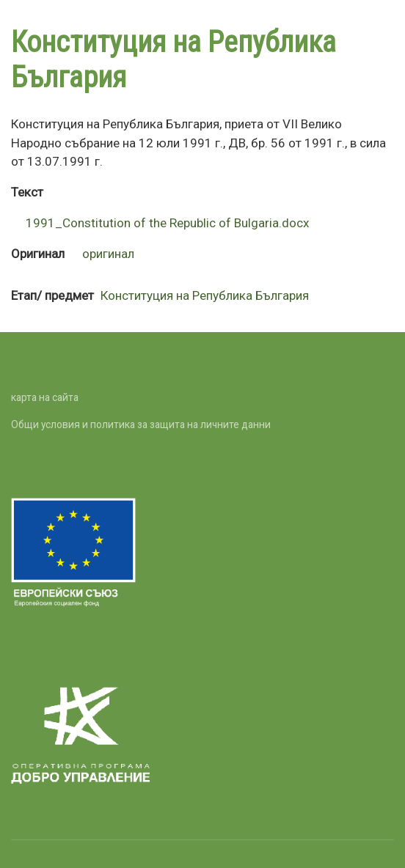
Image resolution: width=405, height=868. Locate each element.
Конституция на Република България (205, 295)
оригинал (108, 254)
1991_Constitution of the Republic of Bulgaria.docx (168, 223)
